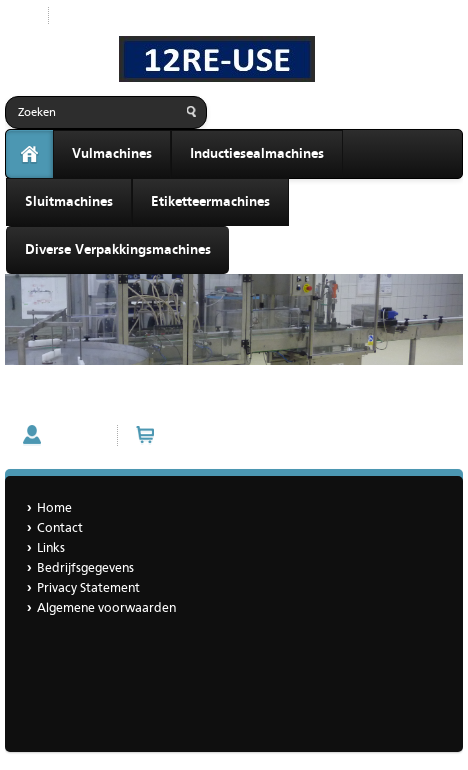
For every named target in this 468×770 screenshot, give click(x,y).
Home (54, 508)
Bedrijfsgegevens (85, 568)
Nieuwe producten (117, 15)
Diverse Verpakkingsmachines (118, 250)
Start (19, 15)
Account (74, 435)
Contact (34, 398)
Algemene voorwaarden (106, 608)
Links (51, 548)
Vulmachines (112, 154)
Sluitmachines (69, 202)
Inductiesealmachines (257, 154)
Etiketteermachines (210, 202)
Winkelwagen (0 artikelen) (242, 435)
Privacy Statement (88, 588)
